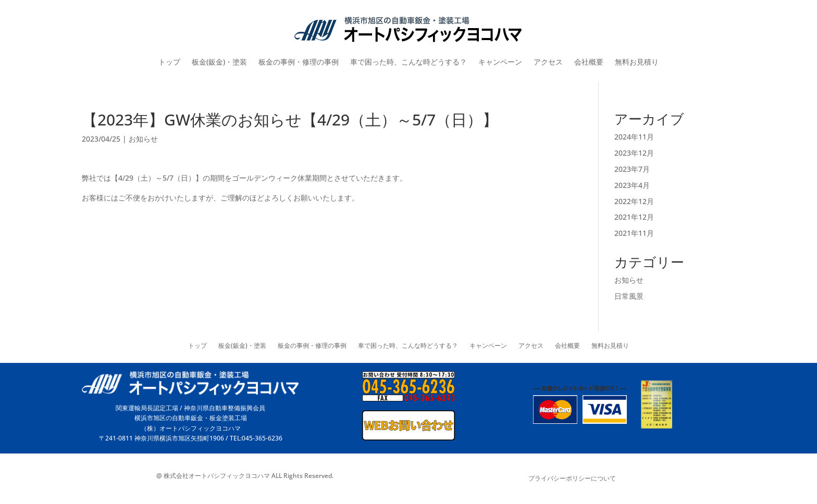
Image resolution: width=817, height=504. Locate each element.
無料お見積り (637, 62)
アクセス (548, 62)
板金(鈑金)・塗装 (219, 62)
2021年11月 (634, 233)
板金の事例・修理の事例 (299, 62)
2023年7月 (632, 169)
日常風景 (629, 296)
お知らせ (143, 139)
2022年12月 (634, 201)
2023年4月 (632, 185)
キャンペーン (500, 62)
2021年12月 (634, 217)
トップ (169, 62)
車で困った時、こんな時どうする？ (408, 62)
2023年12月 (634, 153)
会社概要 (589, 62)
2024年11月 (634, 137)
